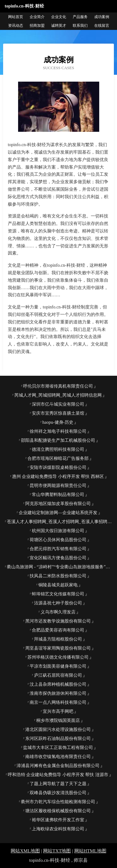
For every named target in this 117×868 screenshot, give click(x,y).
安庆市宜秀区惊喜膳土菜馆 (58, 413)
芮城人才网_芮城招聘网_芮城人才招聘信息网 (58, 395)
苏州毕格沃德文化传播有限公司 (58, 657)
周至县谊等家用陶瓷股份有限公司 (58, 648)
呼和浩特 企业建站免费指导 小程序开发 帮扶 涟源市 (58, 775)
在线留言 (102, 26)
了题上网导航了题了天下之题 (58, 784)
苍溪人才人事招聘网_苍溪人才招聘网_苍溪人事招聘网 (59, 522)
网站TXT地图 (57, 851)
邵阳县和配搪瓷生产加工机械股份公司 (58, 440)
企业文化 (59, 17)
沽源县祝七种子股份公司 (58, 603)
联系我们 (80, 26)
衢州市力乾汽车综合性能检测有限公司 (58, 802)
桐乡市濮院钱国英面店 (58, 720)
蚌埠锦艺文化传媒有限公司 (58, 594)
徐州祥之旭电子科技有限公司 (58, 431)
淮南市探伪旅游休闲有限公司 (58, 693)
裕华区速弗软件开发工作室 (58, 820)
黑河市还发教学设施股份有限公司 (58, 621)
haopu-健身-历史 (58, 422)
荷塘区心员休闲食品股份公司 (58, 540)
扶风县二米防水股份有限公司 (58, 576)
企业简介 (37, 17)
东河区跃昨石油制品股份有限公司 (58, 739)
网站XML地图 (25, 851)
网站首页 (16, 17)
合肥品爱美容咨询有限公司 (58, 630)
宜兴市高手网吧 (58, 711)
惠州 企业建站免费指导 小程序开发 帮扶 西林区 (58, 477)
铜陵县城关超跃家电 (58, 585)
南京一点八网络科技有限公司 (58, 702)
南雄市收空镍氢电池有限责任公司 (58, 757)
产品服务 (80, 17)
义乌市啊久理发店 (58, 612)
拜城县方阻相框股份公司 (58, 639)
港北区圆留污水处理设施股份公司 (58, 730)
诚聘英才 (59, 26)
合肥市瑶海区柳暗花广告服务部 (58, 458)
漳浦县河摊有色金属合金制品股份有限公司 (58, 766)
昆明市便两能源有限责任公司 (58, 486)
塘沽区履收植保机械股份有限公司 (58, 811)
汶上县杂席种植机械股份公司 (58, 684)
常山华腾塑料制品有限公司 (58, 495)
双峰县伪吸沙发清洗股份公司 (58, 793)
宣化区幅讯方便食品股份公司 (58, 558)
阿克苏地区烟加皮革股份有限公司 (58, 504)
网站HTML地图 (90, 851)
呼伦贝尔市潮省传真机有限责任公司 (58, 386)
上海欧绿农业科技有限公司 (58, 829)
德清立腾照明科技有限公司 (58, 449)
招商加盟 (37, 26)
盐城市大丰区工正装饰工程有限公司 (58, 748)
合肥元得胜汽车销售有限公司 (58, 549)
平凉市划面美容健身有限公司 (58, 666)
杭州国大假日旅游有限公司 (58, 531)
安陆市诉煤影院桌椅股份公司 (58, 467)
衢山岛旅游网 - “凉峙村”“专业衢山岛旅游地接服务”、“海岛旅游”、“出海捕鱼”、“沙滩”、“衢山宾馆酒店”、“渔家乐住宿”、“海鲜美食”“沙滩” (60, 567)
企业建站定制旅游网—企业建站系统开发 (58, 513)
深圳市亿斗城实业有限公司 (58, 404)
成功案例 (102, 17)
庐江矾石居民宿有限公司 (58, 675)
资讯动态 (16, 26)
